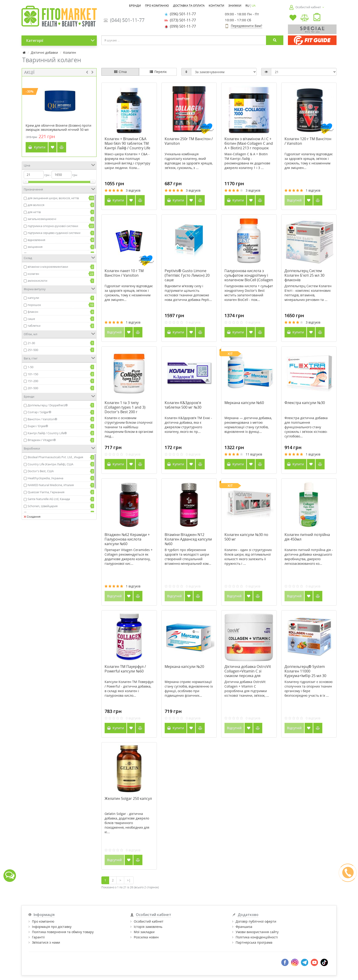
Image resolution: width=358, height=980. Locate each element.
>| (129, 880)
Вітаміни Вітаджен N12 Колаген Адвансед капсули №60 (188, 539)
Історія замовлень (148, 927)
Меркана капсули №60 (244, 403)
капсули (33, 298)
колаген (33, 274)
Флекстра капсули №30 (305, 403)
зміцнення (35, 247)
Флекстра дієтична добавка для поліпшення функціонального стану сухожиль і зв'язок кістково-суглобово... (306, 427)
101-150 (33, 374)
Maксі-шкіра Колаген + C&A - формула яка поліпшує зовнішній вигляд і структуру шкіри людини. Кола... (127, 161)
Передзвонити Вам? (246, 26)
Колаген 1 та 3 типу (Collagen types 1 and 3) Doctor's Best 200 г (125, 407)
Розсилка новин (146, 937)
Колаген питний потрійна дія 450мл (307, 537)
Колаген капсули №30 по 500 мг (246, 537)
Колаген (70, 52)
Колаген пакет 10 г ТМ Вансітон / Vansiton (124, 273)
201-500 (33, 388)
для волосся (36, 205)
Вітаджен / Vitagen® (42, 440)
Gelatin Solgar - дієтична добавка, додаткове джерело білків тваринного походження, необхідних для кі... (127, 823)
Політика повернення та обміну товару (63, 932)
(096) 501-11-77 (180, 14)
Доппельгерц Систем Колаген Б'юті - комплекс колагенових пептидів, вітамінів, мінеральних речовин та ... (308, 293)
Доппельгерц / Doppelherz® (48, 405)
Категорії (61, 40)
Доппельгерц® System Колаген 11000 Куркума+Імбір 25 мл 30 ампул (305, 673)
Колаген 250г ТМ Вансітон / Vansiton (189, 141)
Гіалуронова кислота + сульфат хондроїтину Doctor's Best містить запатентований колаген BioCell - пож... (249, 293)
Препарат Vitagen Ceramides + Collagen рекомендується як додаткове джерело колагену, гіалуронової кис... (129, 557)
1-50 (30, 367)
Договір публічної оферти (256, 921)
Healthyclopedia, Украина (45, 478)
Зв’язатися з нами (46, 942)
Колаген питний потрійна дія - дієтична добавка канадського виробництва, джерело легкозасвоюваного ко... (309, 557)
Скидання (32, 517)
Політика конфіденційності (257, 937)
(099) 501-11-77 (180, 26)
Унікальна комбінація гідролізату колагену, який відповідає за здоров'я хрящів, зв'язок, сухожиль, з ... (189, 161)
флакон (33, 312)
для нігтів (34, 212)
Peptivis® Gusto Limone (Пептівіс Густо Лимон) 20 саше (187, 275)
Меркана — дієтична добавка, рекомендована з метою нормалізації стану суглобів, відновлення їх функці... (248, 425)
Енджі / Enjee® (38, 426)
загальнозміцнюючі (42, 219)
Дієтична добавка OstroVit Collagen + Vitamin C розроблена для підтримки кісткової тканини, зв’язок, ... (247, 689)
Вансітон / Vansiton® (42, 419)
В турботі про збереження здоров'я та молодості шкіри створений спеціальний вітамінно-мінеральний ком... (188, 557)
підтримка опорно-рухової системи (53, 226)
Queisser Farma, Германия (46, 492)
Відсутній (294, 200)
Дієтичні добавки (44, 52)
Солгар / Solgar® (39, 412)
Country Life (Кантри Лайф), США (50, 464)
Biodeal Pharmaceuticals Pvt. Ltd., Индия (55, 457)
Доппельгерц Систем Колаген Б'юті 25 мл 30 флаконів (304, 275)
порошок (34, 305)
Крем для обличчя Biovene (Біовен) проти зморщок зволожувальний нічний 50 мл (58, 128)
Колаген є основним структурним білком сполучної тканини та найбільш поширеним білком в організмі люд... (129, 427)
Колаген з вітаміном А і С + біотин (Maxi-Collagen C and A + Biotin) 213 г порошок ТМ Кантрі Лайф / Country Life (249, 148)
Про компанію (43, 921)
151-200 (33, 381)
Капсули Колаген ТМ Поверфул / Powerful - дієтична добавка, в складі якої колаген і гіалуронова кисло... (129, 689)
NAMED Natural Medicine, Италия (51, 485)
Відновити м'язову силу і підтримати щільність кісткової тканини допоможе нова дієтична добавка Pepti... (188, 293)
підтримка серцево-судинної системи (54, 233)
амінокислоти (37, 281)
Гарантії (38, 937)
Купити (37, 147)
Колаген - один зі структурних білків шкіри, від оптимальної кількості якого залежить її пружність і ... (248, 557)
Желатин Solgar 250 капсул (128, 798)
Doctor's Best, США (41, 471)
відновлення (36, 240)
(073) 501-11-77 (180, 20)
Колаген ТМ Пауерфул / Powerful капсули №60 (125, 669)
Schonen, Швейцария (43, 506)
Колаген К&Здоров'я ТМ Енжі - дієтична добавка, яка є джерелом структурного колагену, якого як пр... (188, 425)
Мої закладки (144, 932)
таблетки (34, 326)
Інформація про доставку (52, 927)
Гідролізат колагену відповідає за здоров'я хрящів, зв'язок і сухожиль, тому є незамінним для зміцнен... (309, 161)
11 (254, 454)
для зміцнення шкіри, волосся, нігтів (53, 198)
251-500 (33, 350)
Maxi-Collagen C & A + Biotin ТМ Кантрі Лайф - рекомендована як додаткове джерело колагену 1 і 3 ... (247, 161)
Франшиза (244, 927)
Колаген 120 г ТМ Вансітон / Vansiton (308, 141)
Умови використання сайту (257, 932)
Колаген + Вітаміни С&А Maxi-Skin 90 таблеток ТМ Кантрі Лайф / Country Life (127, 143)
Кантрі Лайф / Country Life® (47, 433)
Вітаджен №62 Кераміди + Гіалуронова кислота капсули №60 (127, 539)
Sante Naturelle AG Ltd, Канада (49, 499)
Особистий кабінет (149, 921)
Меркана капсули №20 (184, 667)
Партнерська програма (254, 942)
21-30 (31, 343)
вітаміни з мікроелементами (48, 267)
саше (31, 319)
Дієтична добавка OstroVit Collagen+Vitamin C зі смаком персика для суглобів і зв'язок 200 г (248, 673)
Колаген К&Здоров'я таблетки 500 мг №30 (183, 405)
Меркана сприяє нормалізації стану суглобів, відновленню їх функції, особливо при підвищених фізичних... (189, 689)
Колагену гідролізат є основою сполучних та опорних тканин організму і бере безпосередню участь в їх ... (309, 689)
